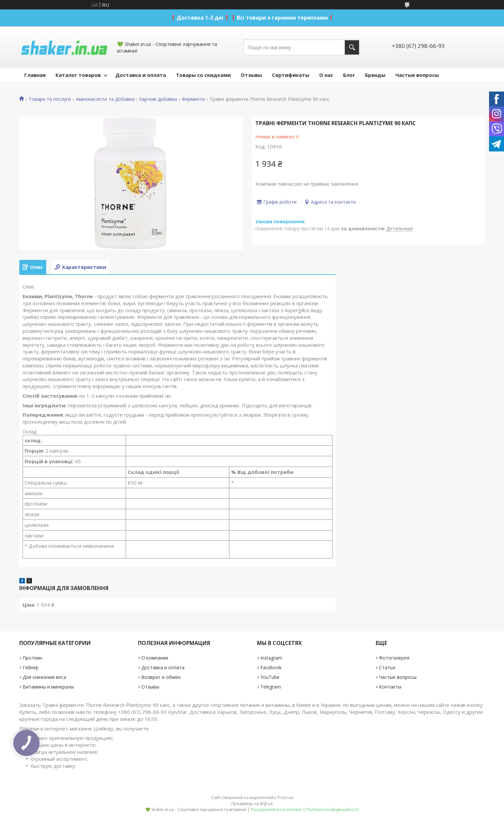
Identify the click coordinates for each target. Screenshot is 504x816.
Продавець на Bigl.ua (252, 804)
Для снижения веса (44, 677)
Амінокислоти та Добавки (105, 99)
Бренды (375, 75)
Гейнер (31, 667)
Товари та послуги (50, 99)
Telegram (271, 687)
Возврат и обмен (161, 677)
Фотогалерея (394, 658)
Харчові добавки (158, 99)
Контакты (390, 687)
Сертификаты (291, 75)
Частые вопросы (417, 75)
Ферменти (193, 99)
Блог (349, 75)
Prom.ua (285, 798)
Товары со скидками (203, 75)
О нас (326, 75)
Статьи (387, 667)
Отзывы (251, 75)
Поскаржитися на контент (276, 810)
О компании (155, 658)
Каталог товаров (78, 75)
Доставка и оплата (141, 75)
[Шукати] (352, 47)
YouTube (270, 677)
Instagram (271, 658)
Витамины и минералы (48, 687)
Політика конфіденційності (333, 810)
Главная (35, 75)
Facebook (271, 667)
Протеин (32, 658)
